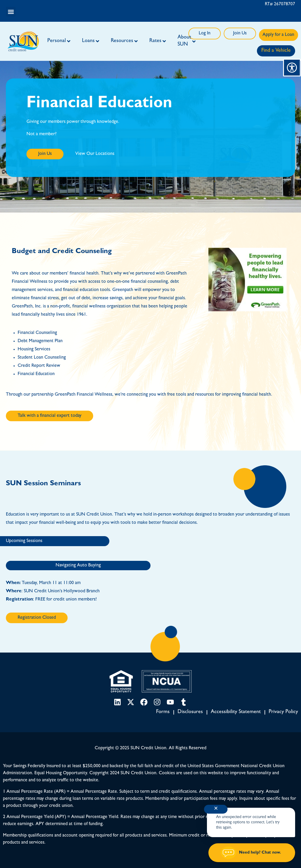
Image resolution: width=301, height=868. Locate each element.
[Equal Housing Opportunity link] (121, 681)
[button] (11, 12)
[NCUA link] (167, 681)
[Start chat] (252, 853)
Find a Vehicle (276, 51)
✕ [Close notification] (216, 809)
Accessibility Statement (236, 712)
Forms (163, 712)
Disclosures (190, 712)
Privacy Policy (283, 712)
